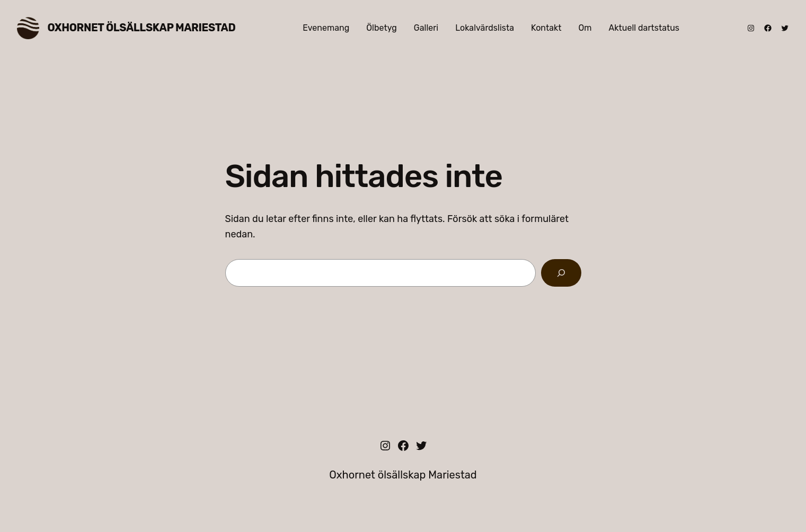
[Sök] (561, 273)
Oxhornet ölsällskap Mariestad (142, 28)
